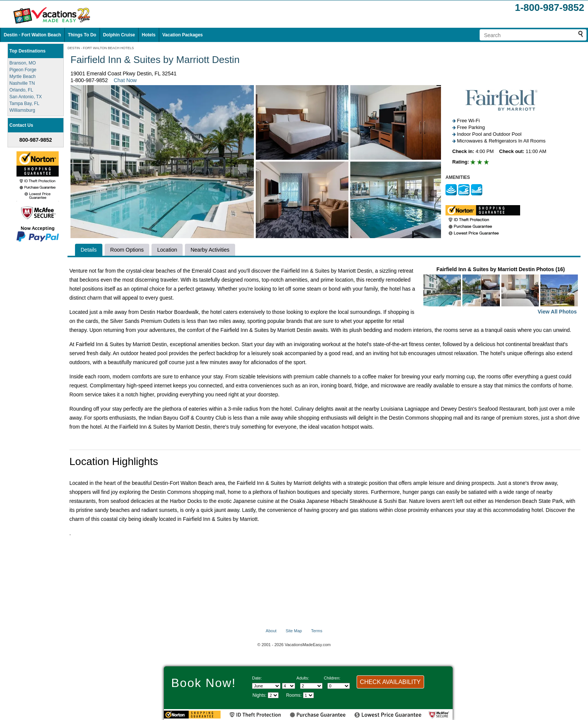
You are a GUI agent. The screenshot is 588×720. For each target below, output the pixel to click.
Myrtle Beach (22, 76)
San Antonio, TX (26, 97)
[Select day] (289, 686)
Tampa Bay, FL (24, 103)
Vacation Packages (183, 35)
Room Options (127, 250)
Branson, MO (23, 63)
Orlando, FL (21, 90)
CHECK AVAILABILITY (390, 682)
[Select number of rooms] (308, 695)
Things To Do (82, 35)
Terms (316, 631)
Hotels (149, 35)
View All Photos (557, 312)
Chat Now (125, 80)
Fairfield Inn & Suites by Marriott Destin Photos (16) (501, 291)
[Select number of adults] (311, 686)
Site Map (294, 631)
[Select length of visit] (273, 695)
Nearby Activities (210, 250)
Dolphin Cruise (119, 35)
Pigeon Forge (23, 70)
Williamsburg (22, 110)
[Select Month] (266, 686)
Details (89, 250)
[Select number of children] (339, 686)
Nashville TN (22, 83)
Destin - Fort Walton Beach (32, 35)
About (271, 631)
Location (167, 250)
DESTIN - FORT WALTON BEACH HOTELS (101, 48)
